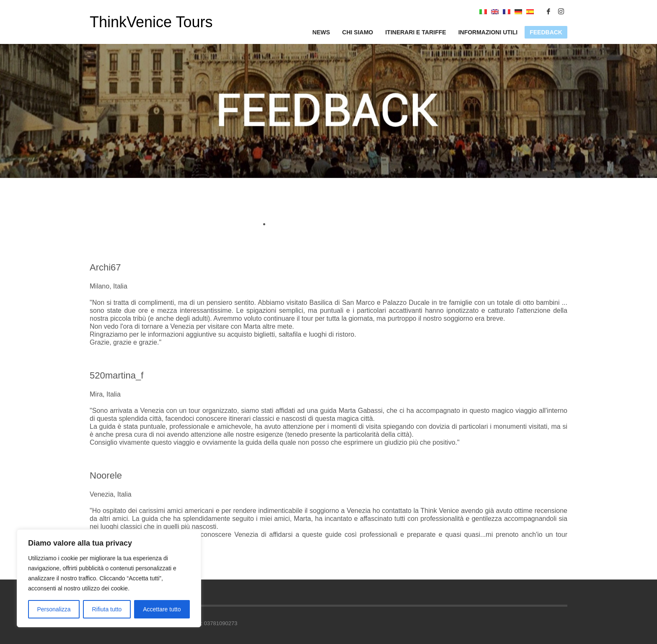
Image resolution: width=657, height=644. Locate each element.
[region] (109, 578)
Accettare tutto (162, 609)
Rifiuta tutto (107, 609)
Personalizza (54, 609)
